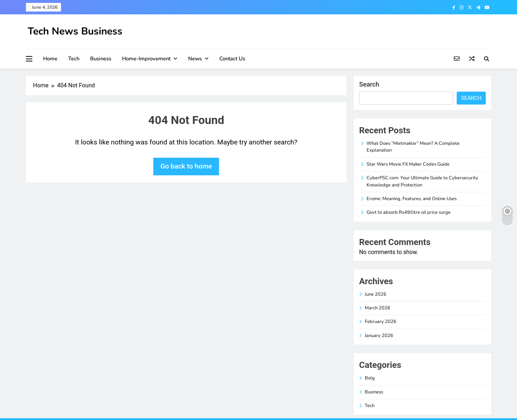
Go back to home (186, 166)
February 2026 (381, 322)
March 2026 (378, 308)
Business (101, 59)
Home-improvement (146, 59)
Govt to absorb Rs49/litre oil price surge (409, 212)
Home (50, 59)
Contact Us (232, 59)
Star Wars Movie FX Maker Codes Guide (408, 164)
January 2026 (379, 336)
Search (369, 84)
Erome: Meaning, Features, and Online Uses (412, 199)
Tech (74, 59)
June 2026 (376, 294)
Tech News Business (75, 31)
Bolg (370, 378)
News (195, 59)
